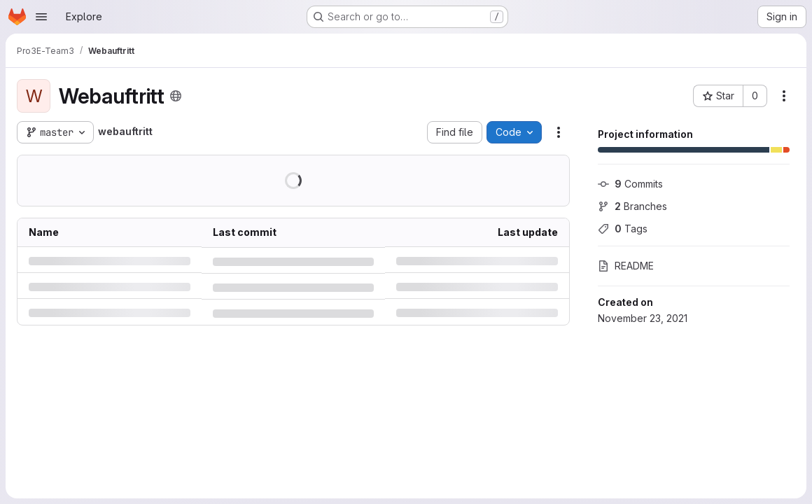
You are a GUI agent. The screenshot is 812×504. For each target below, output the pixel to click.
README (626, 266)
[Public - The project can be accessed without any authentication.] (176, 96)
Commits (630, 184)
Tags (623, 229)
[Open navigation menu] (41, 17)
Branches (632, 206)
